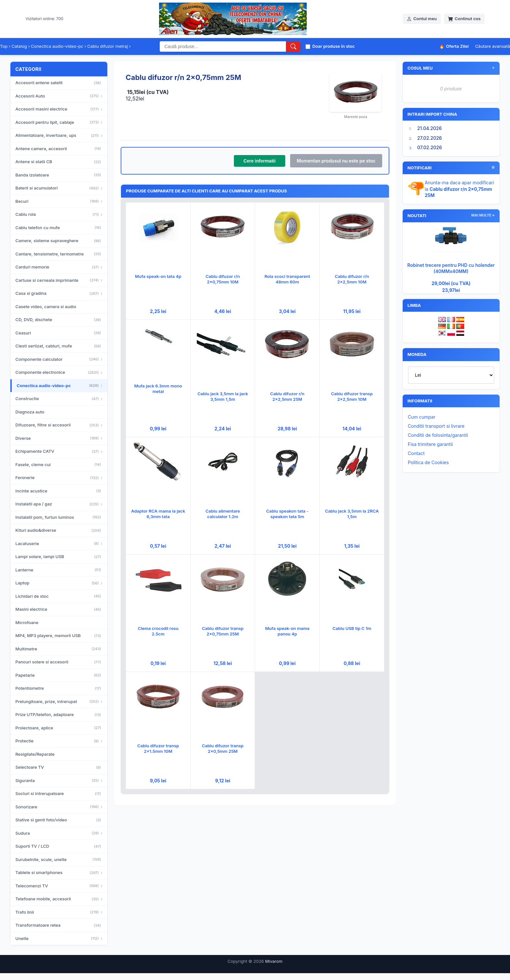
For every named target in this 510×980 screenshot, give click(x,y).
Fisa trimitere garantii (430, 444)
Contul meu (422, 19)
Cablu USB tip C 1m (352, 628)
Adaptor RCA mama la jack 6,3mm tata (158, 514)
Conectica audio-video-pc (57, 46)
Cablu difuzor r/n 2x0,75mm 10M (223, 279)
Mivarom (274, 961)
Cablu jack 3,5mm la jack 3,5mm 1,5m (223, 396)
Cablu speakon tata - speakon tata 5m (287, 514)
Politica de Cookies (428, 462)
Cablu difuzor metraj (107, 46)
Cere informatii (260, 161)
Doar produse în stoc (330, 46)
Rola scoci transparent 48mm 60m (287, 279)
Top (4, 46)
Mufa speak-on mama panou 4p (287, 631)
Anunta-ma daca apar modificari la (460, 189)
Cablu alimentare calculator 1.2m (223, 514)
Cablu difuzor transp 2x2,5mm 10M (352, 396)
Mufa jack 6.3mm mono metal (158, 389)
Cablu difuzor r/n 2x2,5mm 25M (287, 396)
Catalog (19, 46)
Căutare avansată (493, 46)
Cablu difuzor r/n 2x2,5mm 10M (352, 279)
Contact (416, 453)
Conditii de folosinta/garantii (438, 435)
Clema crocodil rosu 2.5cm (158, 631)
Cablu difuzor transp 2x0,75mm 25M (223, 631)
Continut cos (464, 19)
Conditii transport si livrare (436, 426)
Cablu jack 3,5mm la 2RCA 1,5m (352, 514)
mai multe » (483, 215)
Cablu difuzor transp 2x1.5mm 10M (158, 748)
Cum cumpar (422, 417)
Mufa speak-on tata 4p (158, 276)
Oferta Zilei (454, 46)
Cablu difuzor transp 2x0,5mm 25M (223, 748)
